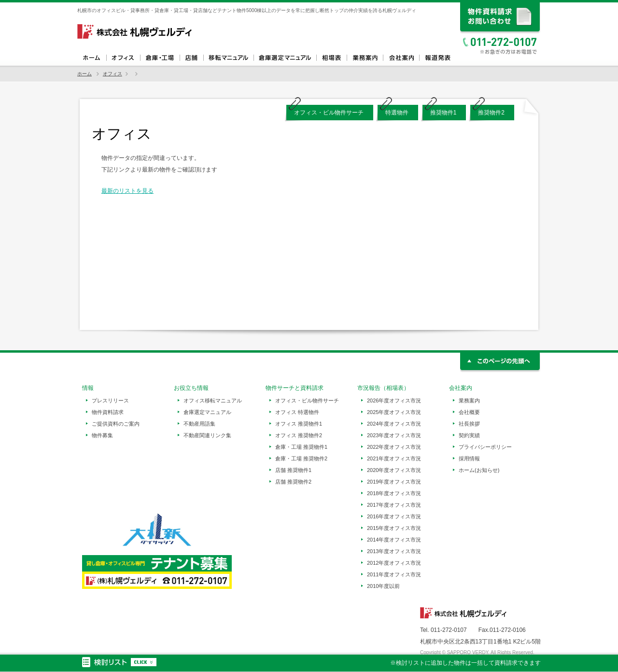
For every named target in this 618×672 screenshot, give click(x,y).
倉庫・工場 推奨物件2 (301, 458)
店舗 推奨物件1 (293, 470)
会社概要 (469, 412)
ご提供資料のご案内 (116, 424)
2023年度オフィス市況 (394, 435)
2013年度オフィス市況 (394, 551)
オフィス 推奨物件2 (299, 435)
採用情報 (469, 458)
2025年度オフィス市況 (394, 412)
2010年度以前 (383, 586)
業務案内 (365, 58)
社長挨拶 (469, 424)
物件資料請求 (108, 412)
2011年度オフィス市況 (394, 574)
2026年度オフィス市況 (394, 400)
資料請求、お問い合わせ (500, 18)
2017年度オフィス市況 (394, 505)
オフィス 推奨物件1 (299, 424)
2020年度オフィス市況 (394, 470)
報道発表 (437, 58)
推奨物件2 (491, 113)
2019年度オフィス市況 (394, 482)
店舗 (191, 58)
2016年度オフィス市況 (394, 516)
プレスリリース (110, 400)
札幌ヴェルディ (135, 31)
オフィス (123, 58)
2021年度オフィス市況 (394, 458)
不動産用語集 (199, 424)
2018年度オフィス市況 (394, 493)
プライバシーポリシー (485, 447)
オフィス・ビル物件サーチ (329, 113)
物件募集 (102, 435)
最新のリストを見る (127, 191)
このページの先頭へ (500, 363)
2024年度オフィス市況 (394, 424)
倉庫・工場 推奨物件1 (301, 447)
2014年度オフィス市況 (394, 540)
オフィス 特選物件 (297, 412)
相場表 (331, 58)
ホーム (92, 58)
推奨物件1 (443, 113)
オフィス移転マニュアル (228, 58)
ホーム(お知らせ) (479, 470)
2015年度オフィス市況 (394, 528)
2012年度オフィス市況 (394, 563)
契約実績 (469, 435)
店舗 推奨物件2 (293, 482)
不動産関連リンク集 (207, 435)
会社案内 (401, 58)
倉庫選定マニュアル (285, 58)
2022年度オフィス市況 (394, 447)
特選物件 (397, 113)
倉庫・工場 (160, 58)
